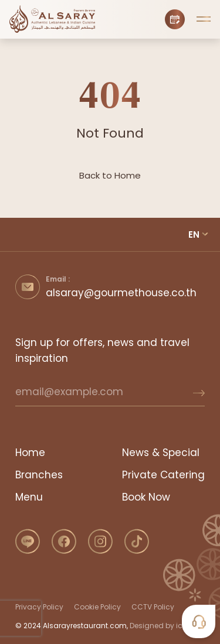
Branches (39, 475)
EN (194, 234)
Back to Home (110, 175)
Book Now (146, 497)
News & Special (161, 453)
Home (30, 453)
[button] (204, 19)
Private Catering (163, 475)
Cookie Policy (97, 607)
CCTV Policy (153, 607)
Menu (29, 497)
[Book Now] (175, 19)
